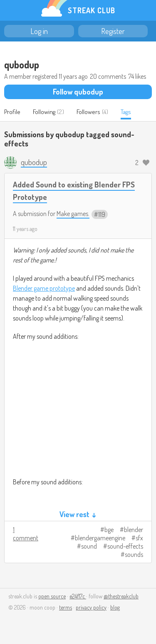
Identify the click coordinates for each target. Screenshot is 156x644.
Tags (126, 112)
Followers (88, 112)
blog (115, 607)
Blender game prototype (44, 288)
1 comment (26, 534)
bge (109, 530)
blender (134, 530)
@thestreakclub (121, 596)
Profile (12, 112)
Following (44, 112)
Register (113, 31)
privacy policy (91, 607)
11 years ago (25, 229)
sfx (139, 538)
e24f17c (78, 596)
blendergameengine (100, 538)
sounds (134, 554)
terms (66, 607)
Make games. (73, 214)
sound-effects (125, 546)
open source (52, 596)
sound (89, 546)
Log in (39, 31)
